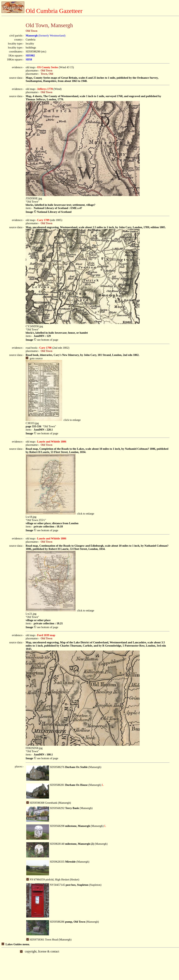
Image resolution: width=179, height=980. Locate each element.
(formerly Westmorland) (46, 36)
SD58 (29, 59)
